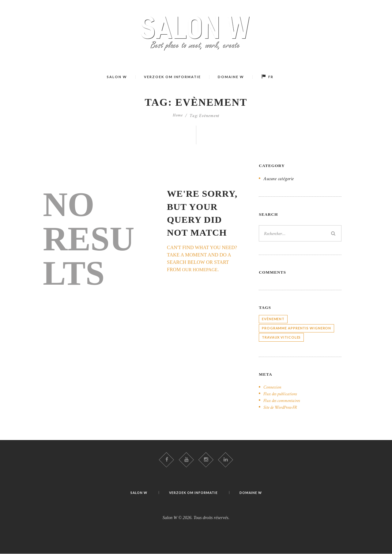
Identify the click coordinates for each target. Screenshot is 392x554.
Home (178, 116)
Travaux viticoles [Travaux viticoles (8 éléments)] (281, 337)
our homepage (201, 269)
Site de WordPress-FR (283, 406)
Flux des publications (281, 393)
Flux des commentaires (283, 400)
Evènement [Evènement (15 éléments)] (273, 318)
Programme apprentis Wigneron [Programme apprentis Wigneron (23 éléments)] (296, 327)
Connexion (273, 387)
